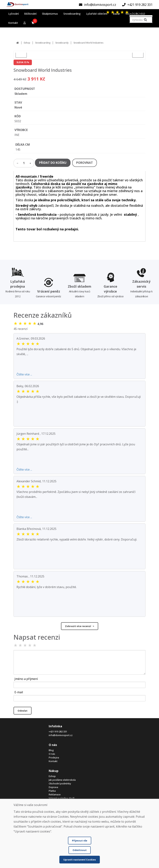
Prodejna (54, 757)
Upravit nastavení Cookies (80, 860)
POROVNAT (85, 163)
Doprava (53, 787)
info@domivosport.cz (61, 735)
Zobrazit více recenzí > (80, 626)
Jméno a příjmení (26, 679)
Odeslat (23, 711)
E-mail (19, 692)
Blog (51, 750)
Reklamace (55, 794)
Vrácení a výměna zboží (62, 798)
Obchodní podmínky (60, 783)
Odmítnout (80, 850)
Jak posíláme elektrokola (62, 780)
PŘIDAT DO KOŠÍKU (53, 163)
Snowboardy (62, 43)
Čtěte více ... (24, 374)
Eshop (27, 43)
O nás (52, 754)
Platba (52, 791)
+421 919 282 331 (58, 732)
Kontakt (53, 761)
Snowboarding (43, 43)
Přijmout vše (80, 841)
